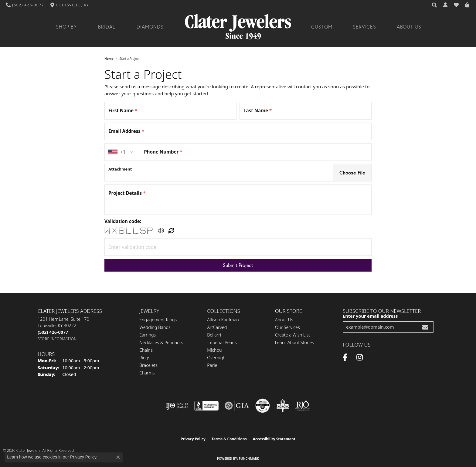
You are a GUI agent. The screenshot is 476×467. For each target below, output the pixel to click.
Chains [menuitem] (146, 350)
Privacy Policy (193, 439)
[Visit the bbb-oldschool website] (283, 406)
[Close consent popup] (118, 457)
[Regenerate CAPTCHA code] (171, 231)
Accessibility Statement (274, 439)
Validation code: (123, 221)
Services (365, 27)
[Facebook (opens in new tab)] (345, 357)
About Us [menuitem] (284, 320)
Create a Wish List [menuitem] (293, 335)
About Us (409, 27)
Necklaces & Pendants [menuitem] (161, 342)
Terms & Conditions (229, 439)
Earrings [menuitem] (148, 335)
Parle (212, 365)
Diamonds (150, 27)
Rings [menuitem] (145, 358)
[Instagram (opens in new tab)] (360, 357)
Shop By (66, 27)
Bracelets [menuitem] (148, 365)
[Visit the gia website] (237, 406)
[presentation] (219, 173)
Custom (322, 27)
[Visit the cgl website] (263, 406)
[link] (25, 5)
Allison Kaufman (223, 320)
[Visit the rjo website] (303, 406)
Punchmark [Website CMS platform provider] (249, 459)
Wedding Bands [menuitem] (155, 327)
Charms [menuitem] (147, 373)
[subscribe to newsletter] (425, 327)
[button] (435, 5)
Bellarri (214, 335)
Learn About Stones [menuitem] (295, 342)
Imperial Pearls (222, 342)
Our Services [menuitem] (287, 327)
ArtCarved (217, 327)
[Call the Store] (53, 332)
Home (109, 59)
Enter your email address (370, 316)
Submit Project (238, 265)
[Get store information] (57, 339)
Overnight (217, 358)
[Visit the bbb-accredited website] (206, 406)
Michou (214, 350)
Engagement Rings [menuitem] (158, 320)
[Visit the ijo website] (177, 406)
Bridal (107, 27)
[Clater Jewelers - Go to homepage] (238, 27)
